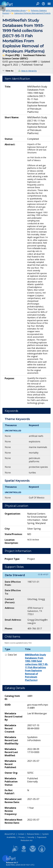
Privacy (22, 837)
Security (31, 837)
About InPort (10, 834)
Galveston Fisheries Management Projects (32, 13)
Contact (21, 834)
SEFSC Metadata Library (16, 10)
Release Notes (33, 834)
